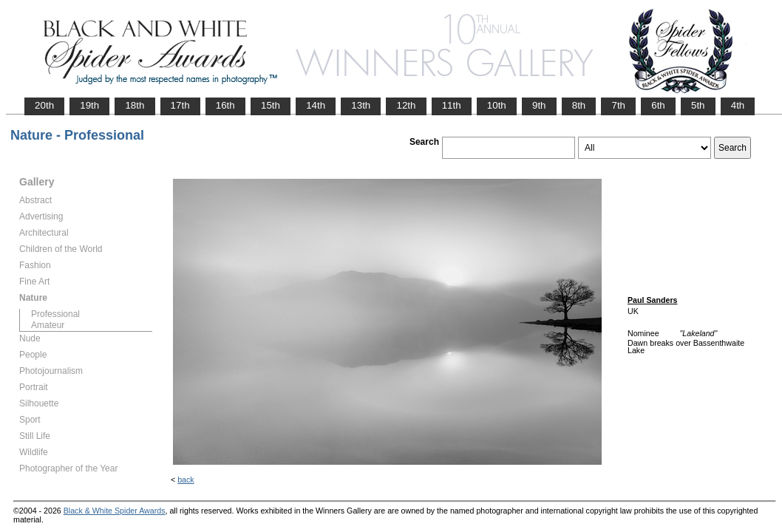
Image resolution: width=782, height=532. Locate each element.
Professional (55, 314)
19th (89, 105)
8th (579, 105)
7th (618, 105)
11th (452, 105)
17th (180, 105)
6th (658, 105)
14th (316, 105)
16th (225, 105)
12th (406, 105)
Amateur (48, 325)
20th (44, 105)
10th (497, 105)
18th (135, 105)
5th (698, 105)
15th (271, 105)
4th (738, 105)
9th (539, 105)
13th (361, 105)
